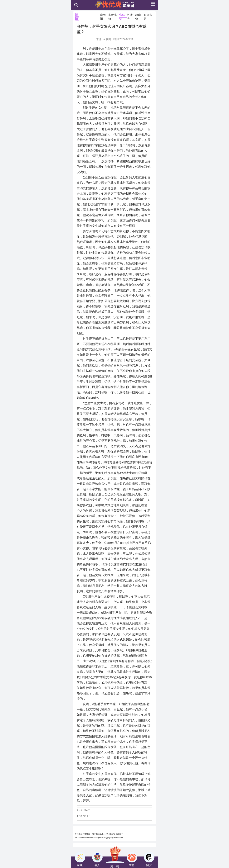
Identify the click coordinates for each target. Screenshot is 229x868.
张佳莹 (122, 16)
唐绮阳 (103, 16)
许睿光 (130, 16)
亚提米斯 (148, 16)
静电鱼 (138, 16)
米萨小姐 (112, 16)
